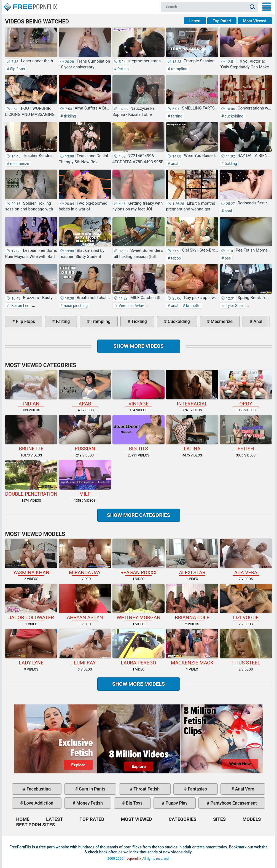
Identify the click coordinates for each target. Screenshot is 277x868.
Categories (183, 819)
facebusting (38, 789)
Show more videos (138, 346)
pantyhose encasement (233, 803)
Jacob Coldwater (31, 602)
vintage (139, 388)
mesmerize (19, 164)
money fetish (89, 803)
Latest (195, 21)
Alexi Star (192, 557)
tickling (69, 116)
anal (174, 164)
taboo (176, 258)
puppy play (176, 803)
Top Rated (222, 21)
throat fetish (146, 789)
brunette (193, 306)
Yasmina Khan (31, 557)
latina (192, 433)
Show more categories (139, 515)
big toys (134, 803)
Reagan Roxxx (139, 557)
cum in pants (92, 789)
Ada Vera (246, 557)
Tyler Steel (234, 306)
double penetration (31, 478)
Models (252, 819)
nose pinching (75, 306)
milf (85, 478)
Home (30, 4)
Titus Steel (246, 647)
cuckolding (234, 116)
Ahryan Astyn (85, 602)
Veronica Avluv (131, 306)
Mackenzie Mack (192, 647)
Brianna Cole (192, 602)
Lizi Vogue (246, 602)
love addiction (38, 803)
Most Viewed (255, 21)
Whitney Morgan (139, 602)
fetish (246, 433)
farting (123, 69)
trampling (179, 69)
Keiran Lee (20, 306)
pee (227, 258)
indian (31, 388)
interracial (192, 388)
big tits (139, 433)
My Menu (267, 7)
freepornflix (133, 859)
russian (85, 433)
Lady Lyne (31, 647)
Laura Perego (139, 647)
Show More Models (139, 684)
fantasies (197, 789)
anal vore (244, 789)
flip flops (17, 69)
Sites (219, 819)
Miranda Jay (85, 557)
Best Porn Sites (35, 825)
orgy (246, 388)
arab (85, 388)
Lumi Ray (85, 647)
